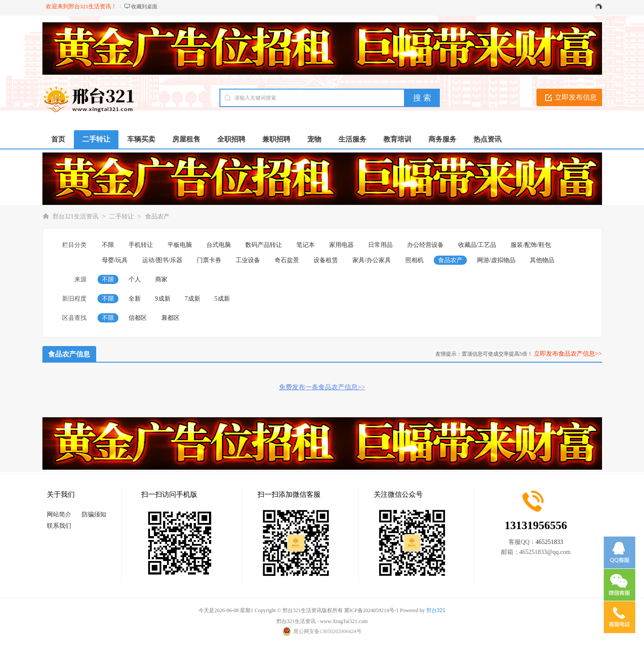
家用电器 (341, 245)
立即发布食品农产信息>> (568, 354)
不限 (108, 245)
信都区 (138, 318)
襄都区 (171, 318)
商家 (161, 279)
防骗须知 (94, 514)
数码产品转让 (264, 245)
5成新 (222, 299)
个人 (135, 279)
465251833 (549, 542)
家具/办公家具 (372, 260)
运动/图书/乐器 (162, 260)
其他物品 (542, 260)
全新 (135, 299)
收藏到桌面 (144, 7)
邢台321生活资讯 (75, 216)
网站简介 (59, 514)
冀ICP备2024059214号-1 (371, 610)
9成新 (163, 299)
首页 (58, 139)
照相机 (414, 260)
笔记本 (306, 245)
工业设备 (248, 260)
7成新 (193, 299)
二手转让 (122, 216)
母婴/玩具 (115, 260)
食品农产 (157, 216)
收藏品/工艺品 (477, 245)
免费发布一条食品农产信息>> (322, 387)
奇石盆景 (287, 260)
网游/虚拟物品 (496, 260)
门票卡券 (209, 260)
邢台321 (436, 610)
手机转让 (141, 245)
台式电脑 (219, 245)
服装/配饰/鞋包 (531, 245)
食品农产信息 (69, 354)
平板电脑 (180, 245)
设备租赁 (326, 260)
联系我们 (59, 526)
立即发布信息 (576, 97)
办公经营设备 (425, 245)
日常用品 (380, 245)
